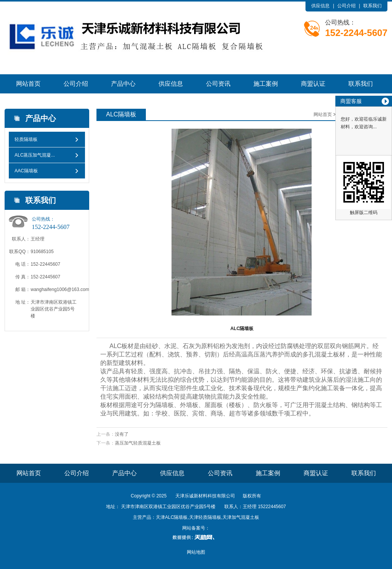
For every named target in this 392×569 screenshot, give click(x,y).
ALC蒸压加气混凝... (35, 155)
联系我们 (372, 6)
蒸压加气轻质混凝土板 (138, 443)
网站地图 (196, 552)
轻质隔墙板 (26, 139)
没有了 (122, 434)
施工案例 (266, 84)
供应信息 (320, 6)
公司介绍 (346, 6)
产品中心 (123, 84)
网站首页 (28, 84)
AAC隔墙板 (26, 171)
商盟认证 (313, 84)
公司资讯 (218, 84)
